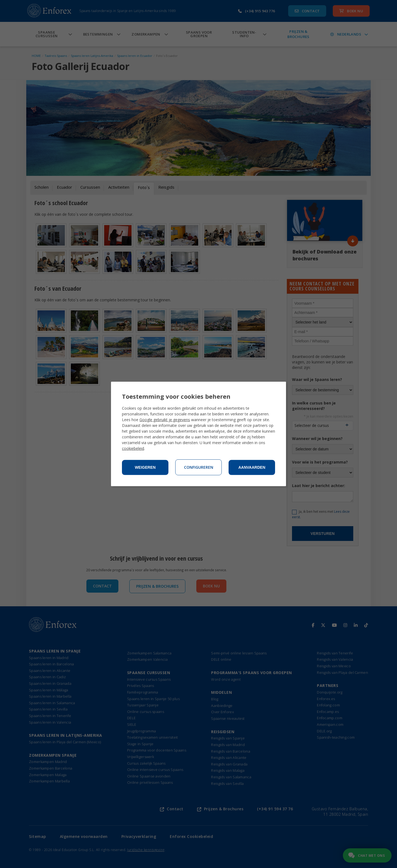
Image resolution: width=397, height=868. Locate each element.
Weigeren (145, 467)
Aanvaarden (252, 467)
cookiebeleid (133, 448)
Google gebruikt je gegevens (165, 420)
